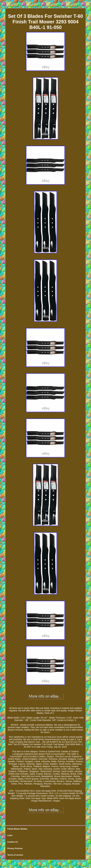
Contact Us (13, 842)
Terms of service (15, 855)
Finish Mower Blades (17, 829)
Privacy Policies (15, 848)
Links (10, 835)
